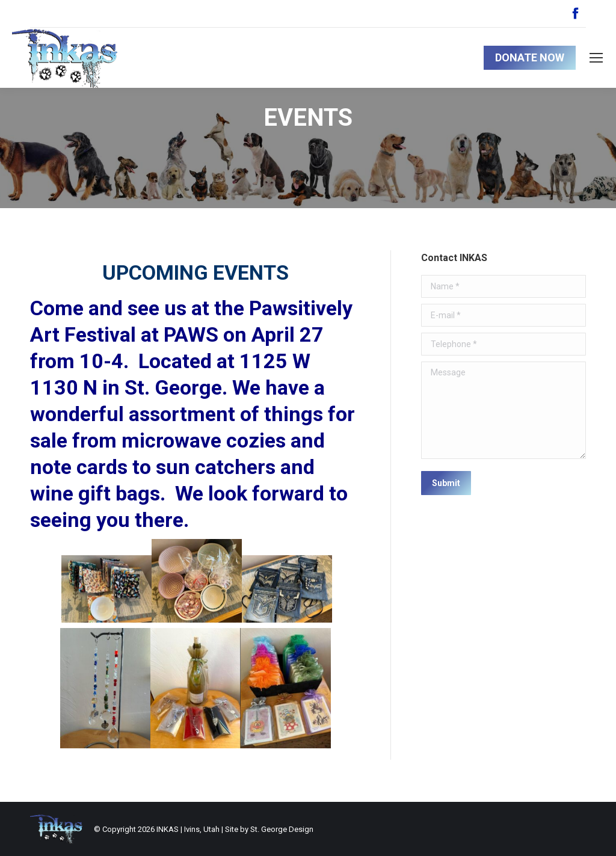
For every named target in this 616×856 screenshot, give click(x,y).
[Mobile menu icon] (596, 58)
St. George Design (282, 829)
